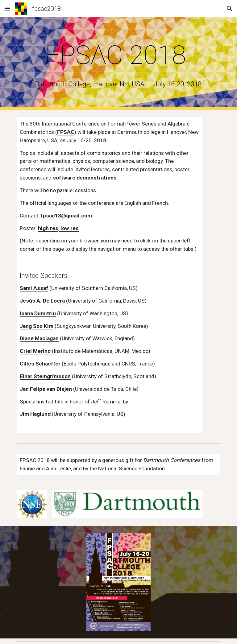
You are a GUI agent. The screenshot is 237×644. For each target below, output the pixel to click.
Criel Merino (35, 351)
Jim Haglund (35, 414)
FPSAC (66, 132)
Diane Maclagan (39, 338)
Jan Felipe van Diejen (46, 389)
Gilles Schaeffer (40, 364)
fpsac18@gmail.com (66, 216)
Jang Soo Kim (37, 326)
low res (69, 228)
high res (48, 228)
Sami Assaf (34, 288)
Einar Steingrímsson (45, 376)
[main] (118, 55)
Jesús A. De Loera (42, 301)
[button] (7, 8)
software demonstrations (85, 178)
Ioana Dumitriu (38, 313)
